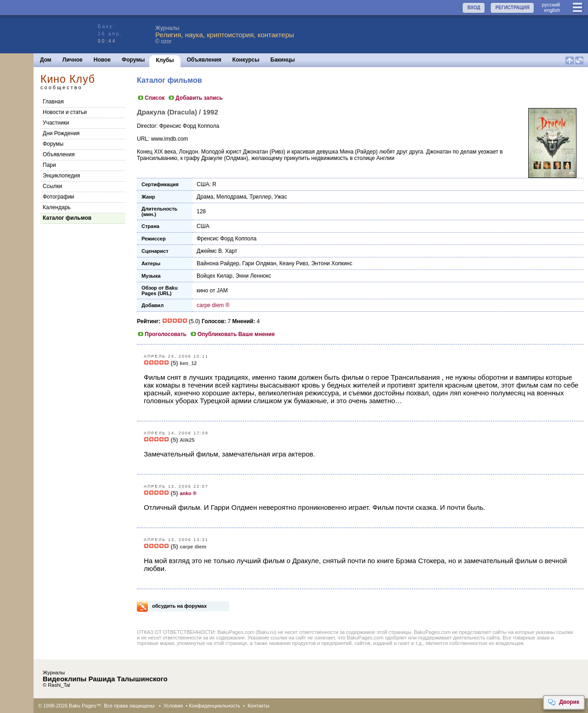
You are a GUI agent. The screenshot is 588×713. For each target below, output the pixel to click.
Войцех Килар (215, 276)
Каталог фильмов (67, 218)
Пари (49, 165)
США (203, 226)
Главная (53, 102)
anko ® (188, 493)
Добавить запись (195, 98)
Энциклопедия (61, 176)
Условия (173, 706)
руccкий (551, 5)
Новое (102, 60)
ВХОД (474, 8)
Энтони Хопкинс (332, 263)
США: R (206, 184)
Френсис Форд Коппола (226, 239)
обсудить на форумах (179, 606)
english (552, 10)
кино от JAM (212, 291)
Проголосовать (162, 334)
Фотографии (59, 197)
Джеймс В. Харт (217, 251)
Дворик (563, 702)
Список (151, 98)
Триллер (260, 197)
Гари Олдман (259, 263)
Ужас (281, 197)
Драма (205, 197)
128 (201, 211)
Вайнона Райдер (218, 263)
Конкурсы (246, 60)
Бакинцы (283, 60)
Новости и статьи (65, 112)
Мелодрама (231, 197)
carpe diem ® (213, 305)
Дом (46, 60)
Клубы (165, 60)
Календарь (57, 207)
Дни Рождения (61, 133)
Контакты (259, 706)
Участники (56, 123)
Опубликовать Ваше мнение (232, 334)
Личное (73, 60)
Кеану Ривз (294, 263)
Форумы (133, 60)
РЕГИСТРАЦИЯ (512, 8)
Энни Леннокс (254, 276)
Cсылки (52, 186)
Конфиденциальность (215, 706)
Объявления (204, 60)
